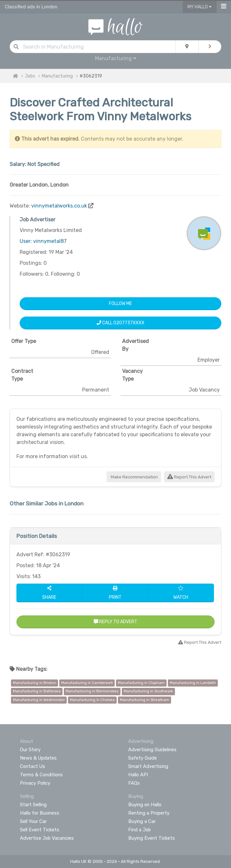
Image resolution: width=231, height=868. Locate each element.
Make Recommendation (134, 477)
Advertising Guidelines (152, 750)
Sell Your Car (33, 821)
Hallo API (138, 775)
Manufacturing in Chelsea (92, 700)
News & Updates (38, 758)
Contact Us (33, 766)
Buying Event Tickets (152, 838)
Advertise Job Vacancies (47, 838)
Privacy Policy (35, 783)
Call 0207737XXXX (120, 323)
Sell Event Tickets (40, 830)
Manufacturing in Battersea (37, 691)
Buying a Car (142, 821)
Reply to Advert (115, 622)
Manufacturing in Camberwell (87, 683)
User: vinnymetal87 (43, 241)
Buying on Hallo (145, 805)
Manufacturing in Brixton (34, 683)
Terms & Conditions (41, 775)
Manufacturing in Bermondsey (92, 691)
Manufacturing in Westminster (39, 700)
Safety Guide (143, 758)
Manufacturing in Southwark (148, 691)
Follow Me (120, 304)
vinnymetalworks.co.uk (59, 206)
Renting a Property (149, 813)
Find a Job (140, 830)
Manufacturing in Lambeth (193, 683)
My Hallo (200, 7)
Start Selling (33, 805)
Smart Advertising (148, 766)
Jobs (30, 76)
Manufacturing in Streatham (144, 700)
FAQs (134, 783)
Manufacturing (116, 58)
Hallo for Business (40, 813)
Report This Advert (189, 477)
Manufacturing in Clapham (141, 683)
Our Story (30, 750)
